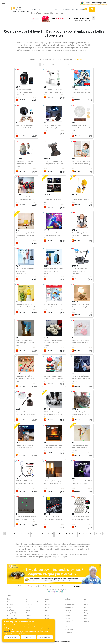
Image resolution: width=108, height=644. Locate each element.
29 (100, 534)
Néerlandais (68, 599)
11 (39, 534)
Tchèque (87, 613)
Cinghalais (29, 605)
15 (52, 534)
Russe (66, 627)
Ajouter (79, 59)
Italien (47, 610)
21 (73, 534)
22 (76, 534)
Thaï (85, 616)
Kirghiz (47, 618)
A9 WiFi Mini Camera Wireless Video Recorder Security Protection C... (26, 128)
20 (69, 534)
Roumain (67, 624)
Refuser (28, 637)
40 (59, 536)
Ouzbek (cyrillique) (70, 605)
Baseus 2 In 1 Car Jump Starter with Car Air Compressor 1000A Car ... (54, 519)
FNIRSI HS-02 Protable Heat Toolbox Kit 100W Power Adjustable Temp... (80, 271)
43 (69, 536)
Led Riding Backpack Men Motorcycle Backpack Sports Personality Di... (24, 92)
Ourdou (67, 602)
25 (87, 534)
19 (66, 534)
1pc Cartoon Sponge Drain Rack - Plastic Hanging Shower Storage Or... (25, 235)
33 (35, 536)
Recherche (21, 586)
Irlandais (48, 607)
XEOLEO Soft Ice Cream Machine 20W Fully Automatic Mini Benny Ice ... (81, 164)
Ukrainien (87, 621)
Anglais (9, 607)
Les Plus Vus (57, 59)
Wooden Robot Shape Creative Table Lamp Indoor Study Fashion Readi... (81, 307)
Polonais (67, 616)
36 (45, 536)
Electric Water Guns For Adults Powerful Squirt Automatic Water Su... (81, 92)
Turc (85, 618)
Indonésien (48, 605)
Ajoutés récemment (44, 59)
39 (56, 536)
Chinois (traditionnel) (32, 602)
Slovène (86, 599)
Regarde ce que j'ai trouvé (36, 586)
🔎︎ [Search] (68, 65)
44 (73, 536)
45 (53, 65)
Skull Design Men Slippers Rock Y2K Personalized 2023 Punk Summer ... (53, 343)
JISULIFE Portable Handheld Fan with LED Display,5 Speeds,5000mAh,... (25, 271)
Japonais (48, 613)
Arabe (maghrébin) (12, 618)
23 (80, 534)
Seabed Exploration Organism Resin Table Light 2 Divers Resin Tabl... (25, 343)
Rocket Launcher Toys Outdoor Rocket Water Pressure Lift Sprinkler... (25, 164)
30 (104, 534)
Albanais (9, 599)
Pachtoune (68, 610)
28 (97, 534)
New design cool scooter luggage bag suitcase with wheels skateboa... (53, 271)
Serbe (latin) (68, 632)
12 (42, 534)
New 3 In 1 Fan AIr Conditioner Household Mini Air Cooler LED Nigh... (25, 448)
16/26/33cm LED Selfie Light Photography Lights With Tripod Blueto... (25, 484)
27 (93, 534)
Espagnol (29, 616)
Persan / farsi (69, 613)
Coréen (28, 607)
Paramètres (12, 637)
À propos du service (53, 586)
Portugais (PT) (69, 621)
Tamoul (86, 610)
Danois (28, 613)
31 (28, 536)
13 (45, 534)
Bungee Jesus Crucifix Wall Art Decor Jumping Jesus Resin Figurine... (80, 448)
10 (35, 534)
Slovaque (67, 635)
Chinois (28, 599)
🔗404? (17, 70)
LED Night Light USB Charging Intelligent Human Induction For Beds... (53, 484)
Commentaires (66, 586)
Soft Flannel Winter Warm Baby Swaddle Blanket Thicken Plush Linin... (81, 343)
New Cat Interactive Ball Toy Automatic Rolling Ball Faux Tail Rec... (25, 379)
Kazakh (47, 616)
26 (90, 534)
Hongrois (48, 599)
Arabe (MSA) (10, 610)
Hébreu (47, 602)
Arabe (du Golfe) (11, 613)
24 (83, 534)
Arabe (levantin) (11, 616)
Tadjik (86, 607)
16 (56, 534)
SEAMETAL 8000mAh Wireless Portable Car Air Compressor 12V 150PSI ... (81, 379)
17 (59, 534)
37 (49, 536)
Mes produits (69, 59)
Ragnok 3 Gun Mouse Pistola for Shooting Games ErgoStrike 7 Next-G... (54, 164)
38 (52, 536)
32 (32, 536)
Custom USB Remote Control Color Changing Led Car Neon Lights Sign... (54, 200)
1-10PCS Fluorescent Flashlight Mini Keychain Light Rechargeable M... (81, 519)
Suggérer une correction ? (63, 641)
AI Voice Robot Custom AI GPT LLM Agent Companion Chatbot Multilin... (82, 484)
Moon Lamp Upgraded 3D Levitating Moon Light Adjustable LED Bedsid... (81, 128)
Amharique (10, 605)
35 (42, 536)
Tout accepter (45, 637)
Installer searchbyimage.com (93, 3)
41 (62, 536)
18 (62, 534)
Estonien (28, 618)
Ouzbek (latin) (69, 607)
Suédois (86, 602)
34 (39, 536)
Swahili (86, 605)
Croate (28, 610)
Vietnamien (87, 624)
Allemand (9, 602)
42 (66, 536)
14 (49, 534)
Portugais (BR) (69, 618)
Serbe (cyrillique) (69, 629)
